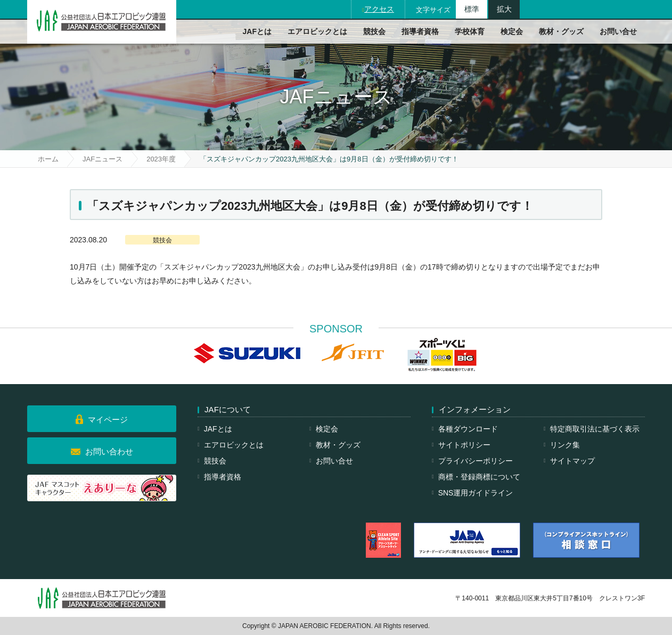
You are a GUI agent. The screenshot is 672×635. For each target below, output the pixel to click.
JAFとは (257, 31)
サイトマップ (572, 461)
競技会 (374, 31)
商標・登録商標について (479, 477)
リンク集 (565, 445)
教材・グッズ (561, 31)
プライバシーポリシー (476, 461)
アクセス (379, 9)
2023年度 (161, 159)
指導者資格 (420, 31)
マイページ (108, 420)
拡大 (504, 9)
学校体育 (470, 31)
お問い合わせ (109, 451)
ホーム (48, 159)
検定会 (512, 31)
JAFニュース (103, 159)
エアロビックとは (317, 31)
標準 (472, 9)
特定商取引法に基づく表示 (595, 429)
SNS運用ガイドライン (476, 493)
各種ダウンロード (468, 429)
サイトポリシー (464, 445)
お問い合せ (618, 31)
